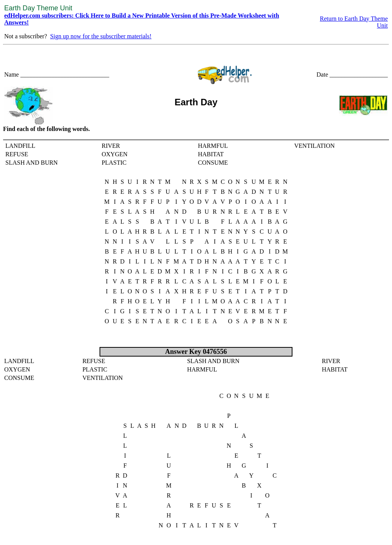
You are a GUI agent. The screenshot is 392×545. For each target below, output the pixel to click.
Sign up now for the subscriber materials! (101, 36)
